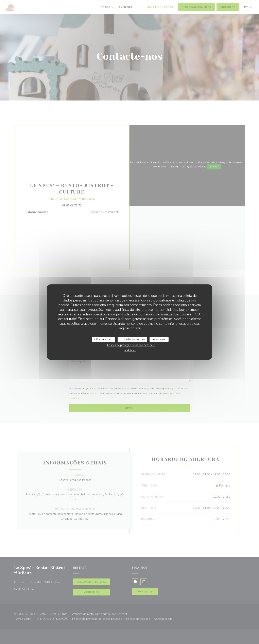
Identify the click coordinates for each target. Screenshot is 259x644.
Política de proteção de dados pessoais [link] (131, 345)
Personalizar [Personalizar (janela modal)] (159, 339)
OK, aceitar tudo (104, 339)
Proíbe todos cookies (132, 339)
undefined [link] (130, 350)
